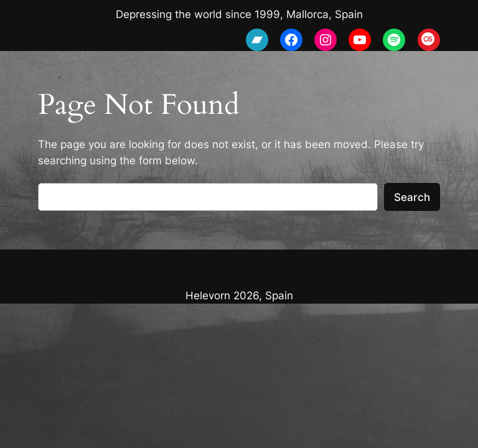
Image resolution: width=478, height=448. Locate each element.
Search (412, 197)
